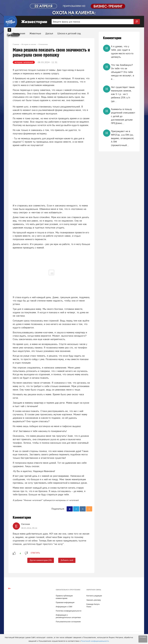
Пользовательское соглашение (68, 622)
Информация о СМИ (64, 607)
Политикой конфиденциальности (95, 641)
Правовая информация (65, 603)
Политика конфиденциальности (69, 611)
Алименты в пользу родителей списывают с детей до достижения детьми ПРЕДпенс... (123, 116)
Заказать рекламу (94, 600)
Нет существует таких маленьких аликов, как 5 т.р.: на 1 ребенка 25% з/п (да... (123, 94)
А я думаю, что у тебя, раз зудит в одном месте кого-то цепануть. (122, 52)
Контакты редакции (94, 596)
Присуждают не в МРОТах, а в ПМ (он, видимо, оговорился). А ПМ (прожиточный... (123, 138)
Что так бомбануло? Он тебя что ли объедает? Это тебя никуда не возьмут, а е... (122, 72)
